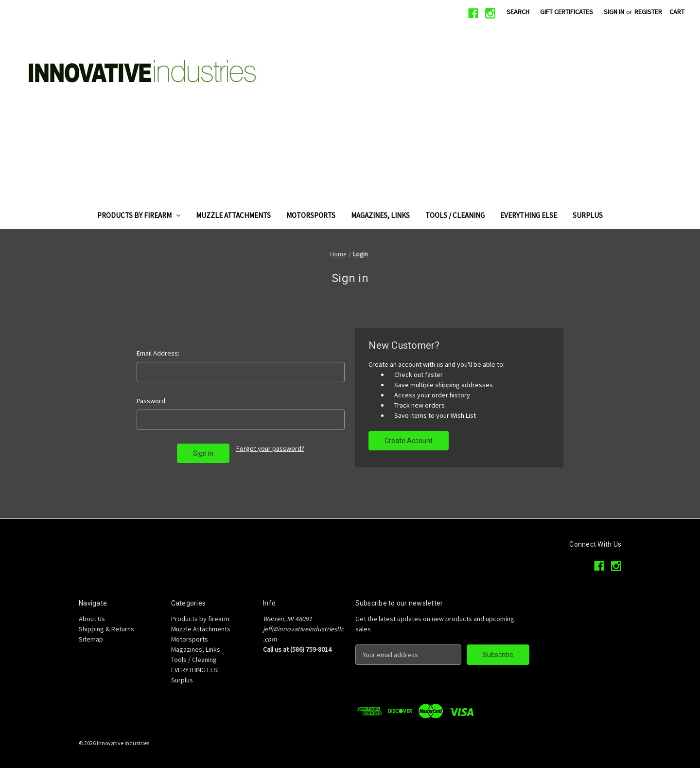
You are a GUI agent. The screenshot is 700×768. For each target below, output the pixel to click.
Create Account (409, 441)
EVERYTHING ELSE (529, 215)
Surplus (588, 215)
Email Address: (158, 353)
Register (648, 12)
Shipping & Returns (106, 629)
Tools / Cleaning (455, 215)
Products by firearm (139, 215)
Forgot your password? (270, 448)
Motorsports (311, 215)
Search (518, 12)
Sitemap (91, 639)
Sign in (614, 12)
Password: (152, 401)
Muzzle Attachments (233, 215)
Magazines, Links (380, 215)
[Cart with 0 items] (677, 12)
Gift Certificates (567, 12)
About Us (92, 619)
